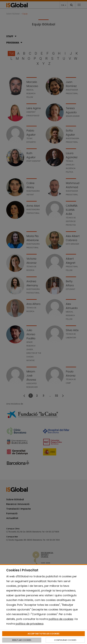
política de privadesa (29, 624)
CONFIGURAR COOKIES (65, 640)
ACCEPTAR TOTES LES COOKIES (43, 634)
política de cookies (61, 619)
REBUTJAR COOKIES (22, 640)
